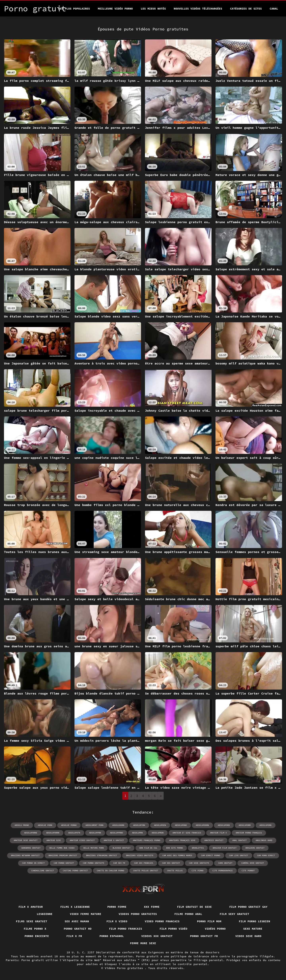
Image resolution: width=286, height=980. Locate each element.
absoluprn (137, 833)
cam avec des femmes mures (177, 855)
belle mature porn (94, 848)
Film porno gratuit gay (248, 907)
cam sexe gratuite (199, 863)
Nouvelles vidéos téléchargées (198, 9)
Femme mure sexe (143, 943)
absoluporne (31, 833)
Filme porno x (35, 929)
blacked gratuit (122, 848)
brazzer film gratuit (225, 848)
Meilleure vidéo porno (115, 9)
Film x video (117, 921)
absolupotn (74, 833)
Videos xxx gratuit (157, 936)
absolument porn (95, 825)
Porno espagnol (112, 936)
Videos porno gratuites (138, 914)
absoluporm (245, 825)
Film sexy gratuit (234, 914)
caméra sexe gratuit (253, 863)
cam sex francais (144, 863)
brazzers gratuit (255, 848)
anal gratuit (240, 840)
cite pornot (248, 871)
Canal (274, 9)
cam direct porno (211, 855)
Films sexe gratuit (32, 921)
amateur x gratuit (114, 840)
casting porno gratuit (75, 871)
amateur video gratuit (82, 840)
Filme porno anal (188, 914)
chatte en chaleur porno (111, 871)
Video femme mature (86, 914)
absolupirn (139, 825)
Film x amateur (31, 907)
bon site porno (175, 848)
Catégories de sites (246, 9)
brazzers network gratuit (25, 855)
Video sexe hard (248, 936)
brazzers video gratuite (140, 855)
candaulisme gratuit (43, 871)
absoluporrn (53, 833)
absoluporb (224, 825)
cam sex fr (119, 863)
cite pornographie (223, 871)
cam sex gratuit (171, 863)
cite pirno (198, 871)
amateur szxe (54, 840)
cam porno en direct (33, 863)
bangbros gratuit (31, 848)
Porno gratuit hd (78, 929)
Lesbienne (45, 914)
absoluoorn (118, 825)
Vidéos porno (215, 929)
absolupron (158, 833)
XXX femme (152, 907)
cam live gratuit (239, 855)
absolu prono (22, 825)
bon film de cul (148, 848)
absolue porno (69, 825)
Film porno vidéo (173, 929)
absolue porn (45, 825)
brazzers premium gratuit (63, 855)
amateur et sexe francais (187, 833)
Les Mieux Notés (153, 9)
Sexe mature (253, 929)
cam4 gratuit (225, 863)
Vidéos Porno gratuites (125, 968)
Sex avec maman (77, 921)
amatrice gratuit (214, 840)
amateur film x (218, 833)
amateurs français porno (147, 840)
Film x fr (74, 936)
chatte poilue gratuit (146, 871)
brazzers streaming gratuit (102, 855)
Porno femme (117, 907)
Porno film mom (209, 921)
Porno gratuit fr (204, 936)
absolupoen (160, 825)
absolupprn (95, 833)
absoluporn (266, 825)
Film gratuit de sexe (194, 907)
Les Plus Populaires (74, 9)
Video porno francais (162, 921)
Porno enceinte (37, 936)
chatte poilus (175, 871)
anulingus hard (264, 840)
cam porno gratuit (64, 863)
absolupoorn (202, 825)
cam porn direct (266, 855)
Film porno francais (126, 929)
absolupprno (117, 833)
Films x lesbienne (75, 907)
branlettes (198, 848)
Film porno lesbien (255, 921)
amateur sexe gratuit (26, 840)
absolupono (181, 825)
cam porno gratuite (94, 863)
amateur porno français (249, 833)
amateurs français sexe (182, 840)
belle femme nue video (62, 848)
